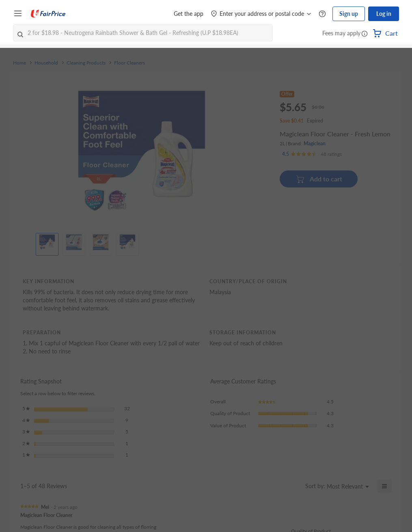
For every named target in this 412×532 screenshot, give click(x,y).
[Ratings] (312, 154)
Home (19, 63)
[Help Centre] (322, 14)
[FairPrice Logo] (48, 14)
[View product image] (47, 242)
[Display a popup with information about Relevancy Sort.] (294, 486)
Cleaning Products (86, 63)
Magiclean (315, 143)
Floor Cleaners (129, 63)
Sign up (349, 14)
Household (46, 63)
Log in (384, 14)
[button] (365, 34)
